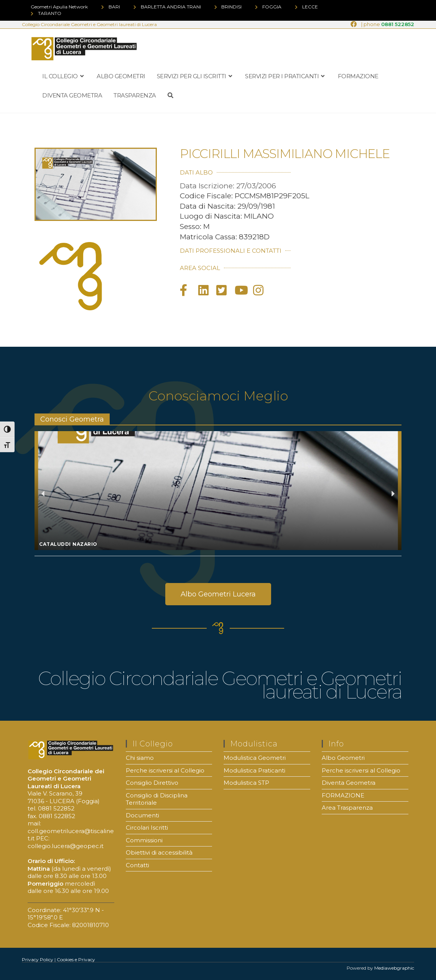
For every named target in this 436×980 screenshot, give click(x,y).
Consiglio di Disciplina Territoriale (157, 799)
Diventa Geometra (349, 783)
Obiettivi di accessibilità (159, 852)
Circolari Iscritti (147, 828)
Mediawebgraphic (394, 968)
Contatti (137, 865)
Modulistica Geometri (255, 758)
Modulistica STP (246, 783)
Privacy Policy (38, 959)
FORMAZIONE (343, 795)
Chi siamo (140, 758)
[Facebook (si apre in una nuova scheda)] (354, 25)
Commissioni (144, 840)
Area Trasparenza (347, 808)
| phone (388, 25)
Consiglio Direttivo (152, 783)
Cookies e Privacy (76, 959)
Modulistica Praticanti (254, 770)
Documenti (142, 815)
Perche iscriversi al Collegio (165, 770)
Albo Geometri (343, 758)
